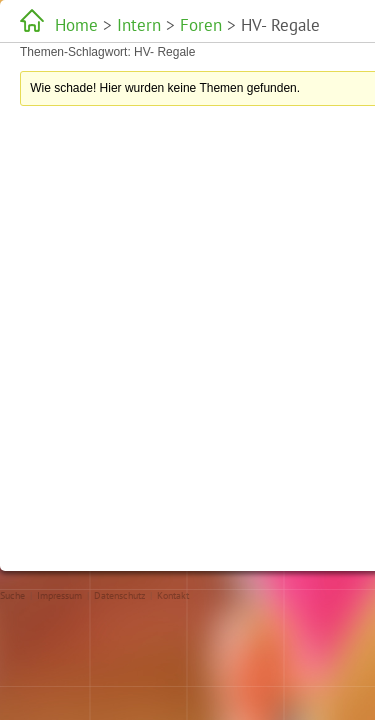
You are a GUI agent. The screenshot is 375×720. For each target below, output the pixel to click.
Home (70, 24)
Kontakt (173, 595)
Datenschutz (119, 595)
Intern (112, 24)
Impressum (59, 595)
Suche (12, 595)
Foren (154, 24)
